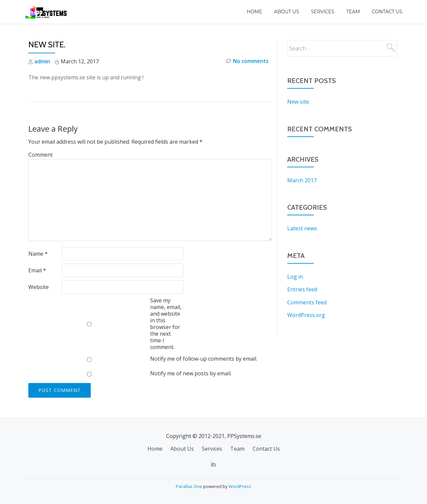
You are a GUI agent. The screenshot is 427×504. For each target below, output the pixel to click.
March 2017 (302, 180)
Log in (295, 276)
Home (255, 12)
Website (39, 287)
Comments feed (307, 301)
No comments (247, 61)
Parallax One (189, 486)
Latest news (302, 228)
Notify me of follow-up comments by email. (204, 359)
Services (323, 12)
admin (42, 61)
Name (38, 253)
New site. (299, 102)
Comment (41, 155)
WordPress (240, 486)
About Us (287, 12)
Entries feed (302, 289)
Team (353, 12)
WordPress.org (306, 314)
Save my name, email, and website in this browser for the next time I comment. (166, 323)
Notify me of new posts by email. (191, 373)
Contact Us (387, 12)
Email (37, 270)
